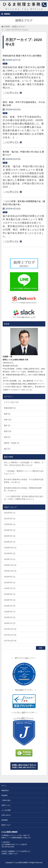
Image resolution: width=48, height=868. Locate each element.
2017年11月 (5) (10, 635)
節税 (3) (7, 437)
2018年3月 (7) (10, 612)
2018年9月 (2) (10, 577)
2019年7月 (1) (10, 559)
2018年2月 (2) (10, 617)
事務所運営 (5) (10, 408)
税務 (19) (8, 431)
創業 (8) (7, 414)
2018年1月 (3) (10, 623)
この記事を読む (11, 93)
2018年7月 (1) (10, 588)
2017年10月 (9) (10, 641)
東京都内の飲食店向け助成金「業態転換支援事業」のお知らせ (23, 489)
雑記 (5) (7, 449)
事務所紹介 (5, 790)
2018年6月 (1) (10, 594)
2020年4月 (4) (10, 536)
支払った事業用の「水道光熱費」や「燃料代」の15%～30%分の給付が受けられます (24, 464)
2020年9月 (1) (10, 524)
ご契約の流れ (6, 800)
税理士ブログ (6, 825)
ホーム (4, 786)
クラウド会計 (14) (11, 402)
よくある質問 (6, 810)
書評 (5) (7, 425)
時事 (5, 64)
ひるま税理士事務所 (21, 863)
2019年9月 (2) (10, 553)
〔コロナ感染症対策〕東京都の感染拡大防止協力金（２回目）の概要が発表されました (24, 498)
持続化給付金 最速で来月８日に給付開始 (22, 56)
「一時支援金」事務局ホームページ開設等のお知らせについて (24, 472)
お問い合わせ (6, 815)
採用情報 (4, 820)
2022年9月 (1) (10, 513)
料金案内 (4, 795)
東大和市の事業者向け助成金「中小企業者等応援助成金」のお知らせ (24, 481)
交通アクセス (6, 805)
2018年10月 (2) (10, 571)
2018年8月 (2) (10, 583)
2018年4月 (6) (10, 606)
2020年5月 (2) (10, 530)
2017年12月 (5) (10, 629)
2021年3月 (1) (10, 519)
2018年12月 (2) (10, 565)
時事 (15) (8, 420)
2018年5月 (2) (10, 600)
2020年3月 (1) (10, 542)
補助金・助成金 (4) (12, 443)
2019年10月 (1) (10, 548)
